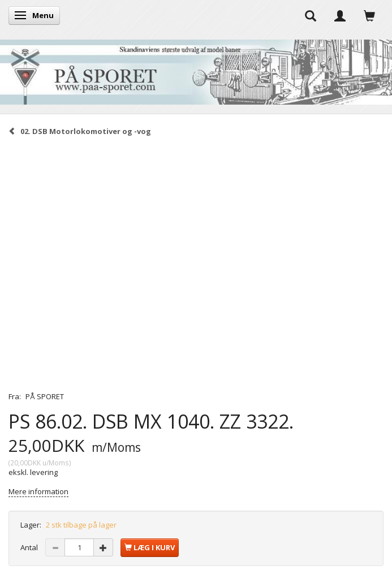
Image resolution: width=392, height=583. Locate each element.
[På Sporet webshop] (196, 69)
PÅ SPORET (45, 396)
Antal (30, 547)
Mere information (38, 491)
